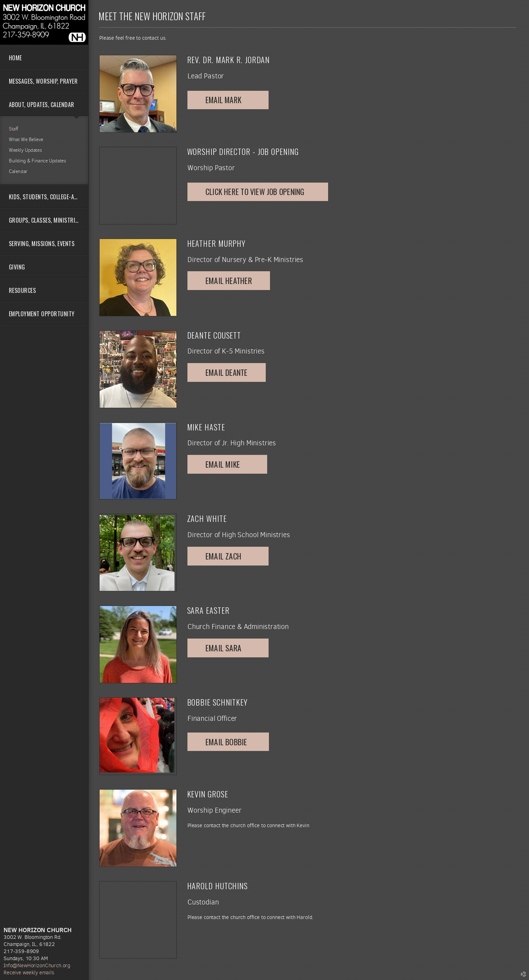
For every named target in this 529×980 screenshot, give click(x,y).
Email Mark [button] (228, 100)
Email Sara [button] (228, 648)
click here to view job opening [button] (258, 191)
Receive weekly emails (29, 973)
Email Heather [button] (229, 280)
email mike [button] (227, 464)
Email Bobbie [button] (228, 742)
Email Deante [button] (227, 372)
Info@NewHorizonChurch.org (37, 965)
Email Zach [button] (228, 556)
